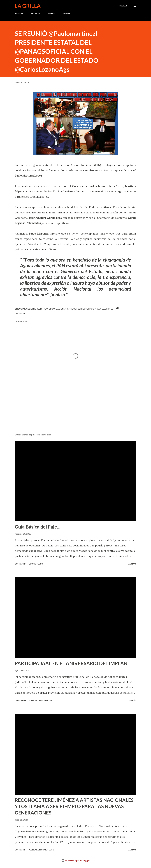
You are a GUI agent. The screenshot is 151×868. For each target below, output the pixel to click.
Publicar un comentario (41, 700)
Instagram (36, 13)
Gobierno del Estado (37, 309)
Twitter (51, 13)
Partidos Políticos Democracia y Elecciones (90, 309)
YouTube (66, 13)
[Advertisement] (76, 411)
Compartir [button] (20, 314)
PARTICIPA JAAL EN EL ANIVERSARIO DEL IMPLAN (71, 663)
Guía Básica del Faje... (37, 527)
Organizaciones (57, 309)
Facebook (19, 13)
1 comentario (36, 564)
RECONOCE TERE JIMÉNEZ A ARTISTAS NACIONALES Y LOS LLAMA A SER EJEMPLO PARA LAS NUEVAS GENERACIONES (74, 806)
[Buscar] (123, 6)
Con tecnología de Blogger (75, 861)
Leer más (132, 564)
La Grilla (28, 6)
